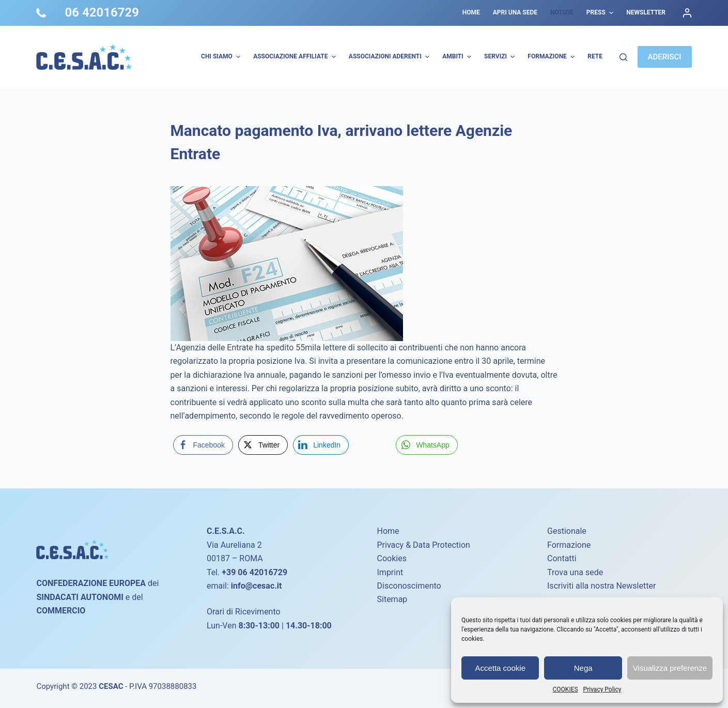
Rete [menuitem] (595, 56)
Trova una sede (575, 572)
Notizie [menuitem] (562, 12)
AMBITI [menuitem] (458, 57)
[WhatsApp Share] (427, 445)
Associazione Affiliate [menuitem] (296, 57)
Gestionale (567, 531)
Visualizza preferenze (670, 668)
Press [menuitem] (601, 13)
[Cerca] (623, 57)
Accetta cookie (500, 668)
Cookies (392, 558)
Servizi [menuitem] (501, 57)
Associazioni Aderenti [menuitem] (390, 57)
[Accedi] (687, 13)
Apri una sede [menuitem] (515, 12)
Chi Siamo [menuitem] (222, 57)
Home (388, 531)
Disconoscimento (409, 586)
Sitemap (392, 599)
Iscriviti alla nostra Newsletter (601, 586)
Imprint (390, 572)
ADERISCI (665, 57)
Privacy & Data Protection (424, 545)
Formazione (569, 545)
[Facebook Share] (203, 445)
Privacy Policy (602, 689)
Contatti (562, 558)
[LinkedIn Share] (321, 445)
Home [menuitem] (471, 12)
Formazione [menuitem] (552, 57)
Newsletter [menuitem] (646, 12)
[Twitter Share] (263, 445)
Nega (583, 668)
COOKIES (566, 689)
